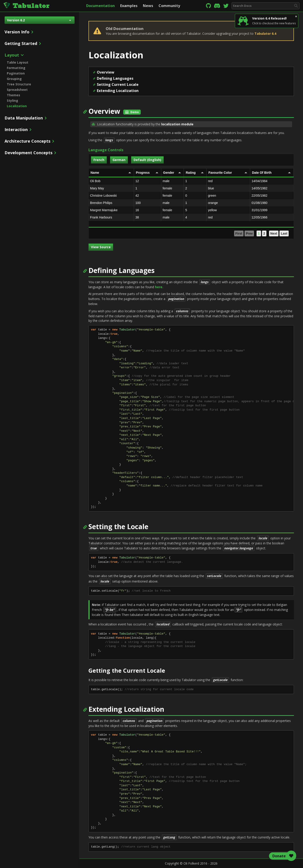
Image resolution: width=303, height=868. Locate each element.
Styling (12, 100)
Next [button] (274, 233)
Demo (132, 112)
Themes (13, 95)
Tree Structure (19, 84)
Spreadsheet (17, 90)
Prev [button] (249, 233)
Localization (17, 106)
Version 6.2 (39, 20)
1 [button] (259, 233)
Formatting (16, 68)
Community (169, 6)
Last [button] (284, 233)
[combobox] (266, 6)
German (119, 160)
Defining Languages (115, 78)
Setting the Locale (118, 527)
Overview (106, 72)
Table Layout (18, 62)
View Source (101, 247)
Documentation (100, 6)
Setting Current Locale (118, 84)
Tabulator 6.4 (265, 33)
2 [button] (264, 233)
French (99, 160)
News (148, 6)
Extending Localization (118, 91)
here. (159, 287)
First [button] (239, 233)
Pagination (16, 73)
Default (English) (147, 160)
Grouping (14, 79)
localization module (177, 124)
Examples (129, 6)
